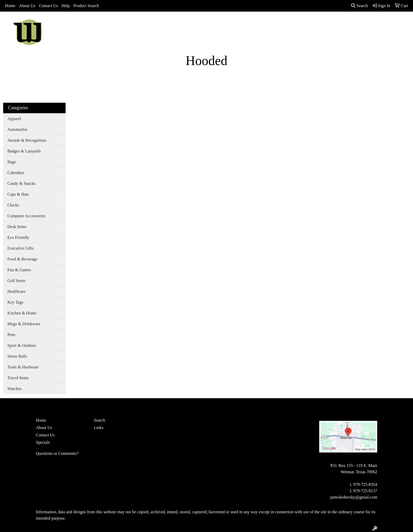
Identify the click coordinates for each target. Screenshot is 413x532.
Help (65, 6)
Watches (14, 389)
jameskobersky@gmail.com (354, 497)
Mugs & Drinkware (24, 324)
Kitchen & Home (22, 313)
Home (10, 6)
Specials (43, 442)
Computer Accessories (26, 216)
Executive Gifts (21, 248)
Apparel (190, 23)
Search (360, 6)
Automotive (17, 129)
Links (99, 428)
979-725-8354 (365, 484)
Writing (305, 23)
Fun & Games (19, 270)
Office (255, 23)
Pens (11, 335)
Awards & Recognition (27, 140)
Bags (209, 23)
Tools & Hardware (23, 367)
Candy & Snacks (22, 183)
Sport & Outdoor (22, 345)
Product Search (86, 6)
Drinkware (231, 23)
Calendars (16, 173)
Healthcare (16, 291)
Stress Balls (17, 356)
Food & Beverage (22, 259)
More (324, 23)
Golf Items (16, 281)
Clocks (13, 205)
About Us (27, 6)
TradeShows (279, 23)
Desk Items (17, 227)
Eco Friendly (18, 237)
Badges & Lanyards (24, 151)
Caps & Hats (18, 194)
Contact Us (48, 6)
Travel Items (18, 378)
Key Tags (15, 302)
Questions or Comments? (57, 453)
